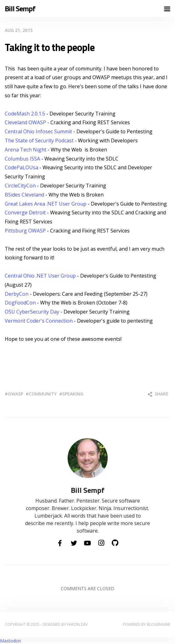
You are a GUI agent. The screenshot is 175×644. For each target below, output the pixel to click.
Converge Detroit (25, 212)
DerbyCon (17, 294)
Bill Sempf (20, 9)
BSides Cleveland (24, 195)
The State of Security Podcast (39, 141)
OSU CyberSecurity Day (32, 312)
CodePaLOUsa (22, 167)
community (43, 394)
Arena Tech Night (26, 150)
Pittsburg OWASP (25, 231)
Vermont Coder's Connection (39, 321)
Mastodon (10, 641)
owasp (15, 394)
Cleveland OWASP (25, 122)
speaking (73, 394)
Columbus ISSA (22, 159)
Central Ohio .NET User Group (40, 276)
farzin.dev (77, 624)
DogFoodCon (21, 303)
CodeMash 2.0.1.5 (25, 114)
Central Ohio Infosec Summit (38, 131)
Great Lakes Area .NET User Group (46, 204)
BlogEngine (159, 624)
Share (158, 394)
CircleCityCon (21, 186)
